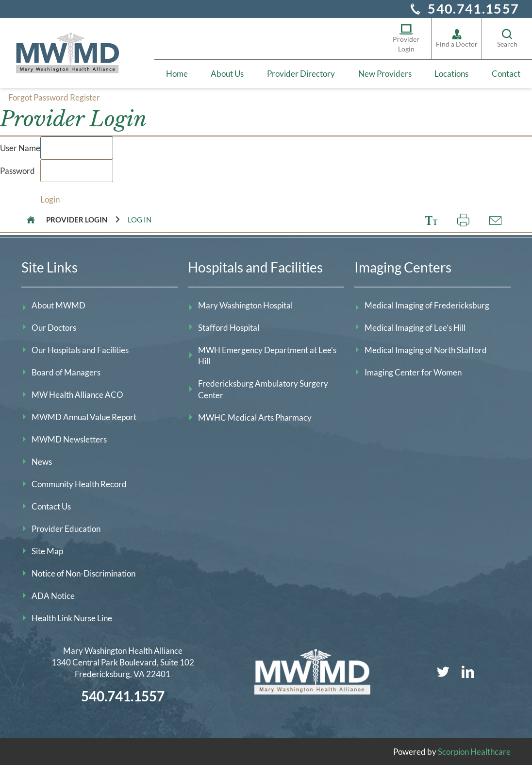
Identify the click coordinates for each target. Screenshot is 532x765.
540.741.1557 (473, 9)
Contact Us (51, 505)
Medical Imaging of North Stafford (426, 349)
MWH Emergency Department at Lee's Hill (267, 355)
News (42, 461)
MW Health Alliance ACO (77, 394)
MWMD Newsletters (69, 438)
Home (177, 74)
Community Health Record (79, 483)
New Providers (385, 74)
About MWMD (58, 304)
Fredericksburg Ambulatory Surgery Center (263, 389)
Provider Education (66, 528)
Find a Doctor (457, 38)
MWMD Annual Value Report (84, 416)
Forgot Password (38, 97)
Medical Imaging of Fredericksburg (427, 304)
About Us (227, 74)
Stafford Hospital (229, 327)
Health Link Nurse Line (72, 617)
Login (50, 198)
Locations (451, 74)
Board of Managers (66, 371)
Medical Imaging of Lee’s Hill (415, 327)
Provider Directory (301, 74)
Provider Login (406, 38)
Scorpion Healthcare (474, 751)
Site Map (47, 550)
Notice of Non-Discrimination (83, 572)
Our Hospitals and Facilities (80, 349)
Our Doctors (54, 327)
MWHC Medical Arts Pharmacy (255, 417)
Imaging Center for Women (413, 371)
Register (85, 97)
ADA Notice (53, 595)
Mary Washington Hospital (245, 304)
